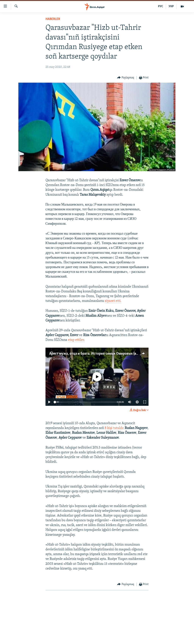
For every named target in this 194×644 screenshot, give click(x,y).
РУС (161, 6)
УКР (171, 6)
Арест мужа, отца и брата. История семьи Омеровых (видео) (97, 354)
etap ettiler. (76, 340)
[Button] (126, 78)
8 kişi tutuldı (114, 428)
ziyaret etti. (113, 301)
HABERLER (53, 19)
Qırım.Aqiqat (61, 359)
